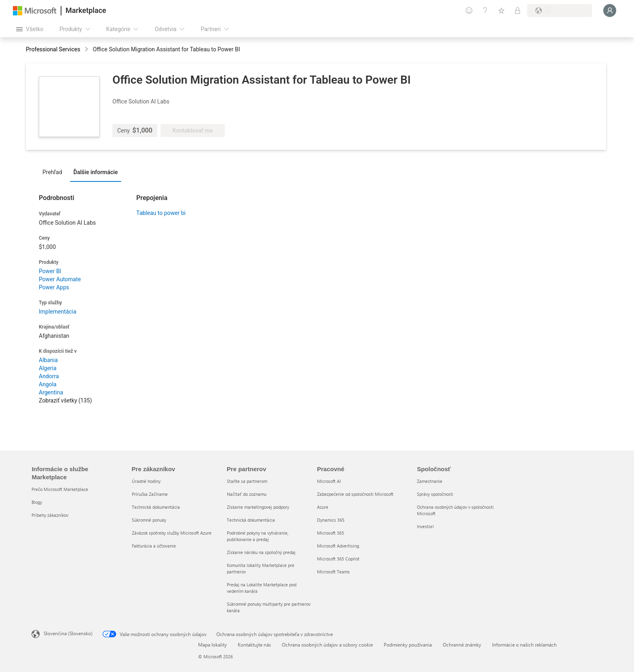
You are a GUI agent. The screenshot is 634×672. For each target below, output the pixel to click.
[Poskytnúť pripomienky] (469, 11)
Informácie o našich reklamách (524, 645)
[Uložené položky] (501, 11)
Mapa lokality (212, 645)
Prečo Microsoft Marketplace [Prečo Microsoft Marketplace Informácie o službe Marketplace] (60, 489)
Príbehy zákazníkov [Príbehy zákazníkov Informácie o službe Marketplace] (50, 515)
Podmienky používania (408, 645)
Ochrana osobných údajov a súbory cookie (327, 645)
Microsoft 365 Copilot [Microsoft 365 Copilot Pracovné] (338, 559)
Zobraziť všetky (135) (65, 400)
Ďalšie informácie (96, 172)
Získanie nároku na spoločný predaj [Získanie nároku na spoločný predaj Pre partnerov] (261, 552)
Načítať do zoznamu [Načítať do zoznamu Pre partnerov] (247, 494)
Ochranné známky (462, 645)
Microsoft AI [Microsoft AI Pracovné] (329, 481)
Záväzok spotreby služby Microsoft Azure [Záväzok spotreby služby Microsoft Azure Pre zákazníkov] (172, 533)
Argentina (51, 392)
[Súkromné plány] (518, 11)
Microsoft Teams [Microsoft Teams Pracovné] (333, 572)
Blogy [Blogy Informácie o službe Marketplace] (37, 502)
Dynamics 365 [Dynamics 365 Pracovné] (331, 520)
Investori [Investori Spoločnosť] (425, 526)
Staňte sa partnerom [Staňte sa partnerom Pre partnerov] (247, 481)
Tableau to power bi (161, 213)
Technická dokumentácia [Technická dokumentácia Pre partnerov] (251, 520)
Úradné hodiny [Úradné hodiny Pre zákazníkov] (146, 481)
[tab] (54, 172)
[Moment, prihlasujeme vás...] (610, 11)
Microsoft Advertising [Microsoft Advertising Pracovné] (338, 546)
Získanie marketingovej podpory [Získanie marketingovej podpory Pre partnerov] (258, 507)
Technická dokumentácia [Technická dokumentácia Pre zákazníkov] (156, 507)
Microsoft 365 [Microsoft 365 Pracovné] (331, 533)
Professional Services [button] (53, 49)
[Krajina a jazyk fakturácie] (560, 11)
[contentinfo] (87, 50)
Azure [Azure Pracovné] (323, 507)
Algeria (48, 368)
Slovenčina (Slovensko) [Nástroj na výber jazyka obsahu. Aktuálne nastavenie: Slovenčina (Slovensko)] (68, 633)
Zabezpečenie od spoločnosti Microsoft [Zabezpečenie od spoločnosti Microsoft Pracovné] (355, 494)
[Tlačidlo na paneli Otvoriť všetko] (30, 29)
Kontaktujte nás (254, 645)
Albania (48, 360)
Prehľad (52, 172)
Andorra (49, 376)
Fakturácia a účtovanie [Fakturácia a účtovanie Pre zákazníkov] (154, 546)
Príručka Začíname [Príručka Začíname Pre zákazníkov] (150, 494)
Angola (48, 384)
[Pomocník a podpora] (485, 11)
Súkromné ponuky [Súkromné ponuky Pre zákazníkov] (149, 520)
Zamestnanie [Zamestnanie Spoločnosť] (430, 481)
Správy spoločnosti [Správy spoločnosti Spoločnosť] (435, 494)
